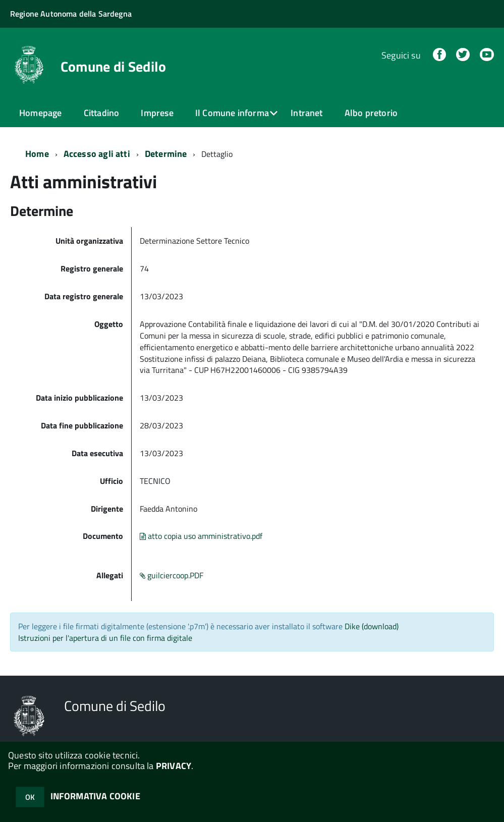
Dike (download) (372, 626)
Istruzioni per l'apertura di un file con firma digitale (105, 637)
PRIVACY (174, 766)
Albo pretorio (371, 113)
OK (30, 797)
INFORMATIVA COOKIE (95, 796)
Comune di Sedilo (113, 67)
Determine (166, 153)
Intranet (306, 113)
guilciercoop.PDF (172, 575)
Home (37, 153)
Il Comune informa (232, 113)
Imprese (157, 113)
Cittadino (102, 113)
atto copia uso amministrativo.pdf (201, 535)
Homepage (40, 113)
